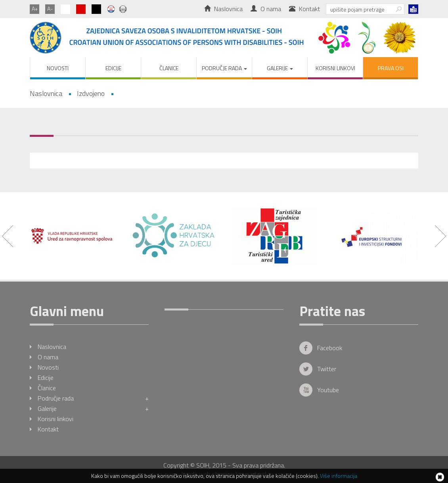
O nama (266, 9)
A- (50, 9)
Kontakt (304, 9)
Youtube (328, 390)
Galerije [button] (280, 68)
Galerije (93, 408)
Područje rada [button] (224, 68)
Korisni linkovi (335, 68)
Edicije (113, 68)
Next (440, 236)
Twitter (327, 369)
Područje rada (93, 398)
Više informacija (339, 476)
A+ (35, 9)
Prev (8, 236)
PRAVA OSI (391, 68)
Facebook (330, 348)
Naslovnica (223, 9)
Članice (169, 68)
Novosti (58, 68)
